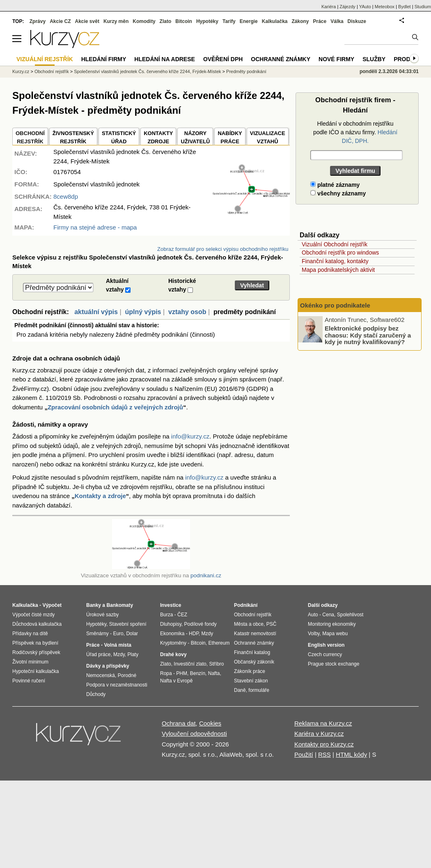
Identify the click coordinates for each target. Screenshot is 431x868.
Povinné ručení (29, 681)
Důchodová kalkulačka (37, 624)
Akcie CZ (60, 21)
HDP (194, 634)
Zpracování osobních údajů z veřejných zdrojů (115, 407)
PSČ (272, 624)
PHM (182, 673)
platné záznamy (335, 185)
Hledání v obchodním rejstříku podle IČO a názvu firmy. (355, 132)
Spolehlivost (350, 615)
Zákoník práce (250, 671)
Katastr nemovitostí (255, 634)
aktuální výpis (96, 312)
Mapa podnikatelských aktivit (338, 270)
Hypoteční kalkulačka (36, 671)
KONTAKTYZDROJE (158, 137)
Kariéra (329, 7)
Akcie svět (87, 21)
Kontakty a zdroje (100, 496)
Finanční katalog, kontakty (335, 261)
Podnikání (246, 605)
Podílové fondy (200, 624)
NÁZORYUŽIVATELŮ (195, 137)
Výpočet (52, 605)
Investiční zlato (190, 664)
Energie (249, 21)
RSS (324, 754)
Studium (423, 7)
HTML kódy (351, 754)
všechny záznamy (338, 193)
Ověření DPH (223, 59)
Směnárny (97, 634)
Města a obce (249, 624)
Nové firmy (336, 59)
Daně (240, 690)
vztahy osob (187, 312)
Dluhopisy (171, 624)
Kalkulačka (275, 21)
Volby (314, 634)
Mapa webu (335, 634)
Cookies (210, 723)
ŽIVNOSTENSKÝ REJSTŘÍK (73, 137)
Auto (313, 615)
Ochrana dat (179, 723)
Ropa (166, 673)
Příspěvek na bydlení (35, 643)
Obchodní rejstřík (52, 71)
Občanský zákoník (254, 662)
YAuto (365, 7)
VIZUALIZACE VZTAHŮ (268, 137)
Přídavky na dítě (30, 634)
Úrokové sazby (102, 615)
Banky (94, 605)
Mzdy (119, 654)
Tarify (229, 21)
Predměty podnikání (246, 71)
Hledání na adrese (165, 59)
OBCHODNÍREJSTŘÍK (30, 137)
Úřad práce (98, 654)
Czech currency (325, 654)
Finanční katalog (252, 652)
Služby (374, 59)
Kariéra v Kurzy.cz (319, 734)
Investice (171, 605)
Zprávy (38, 21)
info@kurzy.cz (190, 436)
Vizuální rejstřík (45, 59)
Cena (328, 615)
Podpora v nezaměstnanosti (117, 685)
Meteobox (385, 7)
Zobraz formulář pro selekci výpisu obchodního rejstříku (223, 249)
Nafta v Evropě (176, 681)
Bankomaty (120, 605)
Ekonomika (172, 634)
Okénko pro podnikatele (335, 305)
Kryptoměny (173, 643)
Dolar (132, 634)
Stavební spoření (128, 624)
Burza (166, 615)
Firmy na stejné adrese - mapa (95, 227)
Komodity (144, 21)
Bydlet (405, 7)
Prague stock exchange (334, 664)
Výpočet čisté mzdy (33, 615)
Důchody (96, 694)
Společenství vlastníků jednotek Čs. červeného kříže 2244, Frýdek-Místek (147, 71)
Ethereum (219, 643)
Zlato (166, 21)
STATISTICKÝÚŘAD (119, 137)
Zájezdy (347, 7)
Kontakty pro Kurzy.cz (324, 744)
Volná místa (117, 645)
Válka (337, 21)
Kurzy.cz (21, 71)
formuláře (259, 690)
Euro (118, 634)
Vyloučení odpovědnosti (194, 734)
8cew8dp (66, 196)
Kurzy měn (116, 21)
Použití (304, 754)
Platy (133, 654)
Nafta (214, 673)
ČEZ (182, 615)
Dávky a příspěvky (108, 666)
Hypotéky (207, 21)
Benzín (198, 673)
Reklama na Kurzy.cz (323, 723)
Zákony (300, 21)
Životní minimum (30, 662)
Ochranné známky (281, 59)
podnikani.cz (206, 575)
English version (326, 645)
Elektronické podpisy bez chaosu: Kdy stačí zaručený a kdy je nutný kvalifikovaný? (368, 335)
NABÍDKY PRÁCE (230, 137)
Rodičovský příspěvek (36, 652)
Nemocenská (101, 675)
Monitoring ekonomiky (332, 624)
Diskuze (357, 21)
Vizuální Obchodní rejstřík (335, 244)
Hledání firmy (104, 59)
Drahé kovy (173, 654)
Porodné (127, 675)
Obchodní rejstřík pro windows (340, 253)
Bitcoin (184, 21)
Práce (320, 21)
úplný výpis (143, 312)
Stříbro (216, 664)
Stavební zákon (251, 681)
